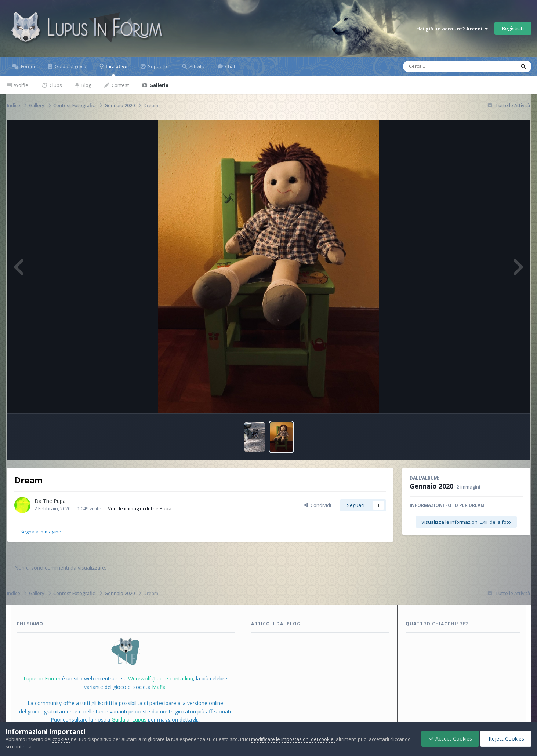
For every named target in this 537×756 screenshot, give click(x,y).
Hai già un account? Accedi (452, 29)
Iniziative (116, 70)
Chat (230, 66)
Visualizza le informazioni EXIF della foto (466, 522)
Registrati (513, 28)
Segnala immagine (41, 532)
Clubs (55, 85)
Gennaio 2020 (431, 486)
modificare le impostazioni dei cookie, (293, 739)
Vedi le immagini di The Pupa (140, 508)
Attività (196, 66)
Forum (27, 66)
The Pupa (54, 501)
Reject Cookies (505, 739)
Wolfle (21, 85)
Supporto (158, 66)
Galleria (158, 85)
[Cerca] (442, 66)
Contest (120, 85)
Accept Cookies (449, 739)
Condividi (318, 505)
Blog (86, 85)
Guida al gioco (70, 66)
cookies (61, 739)
